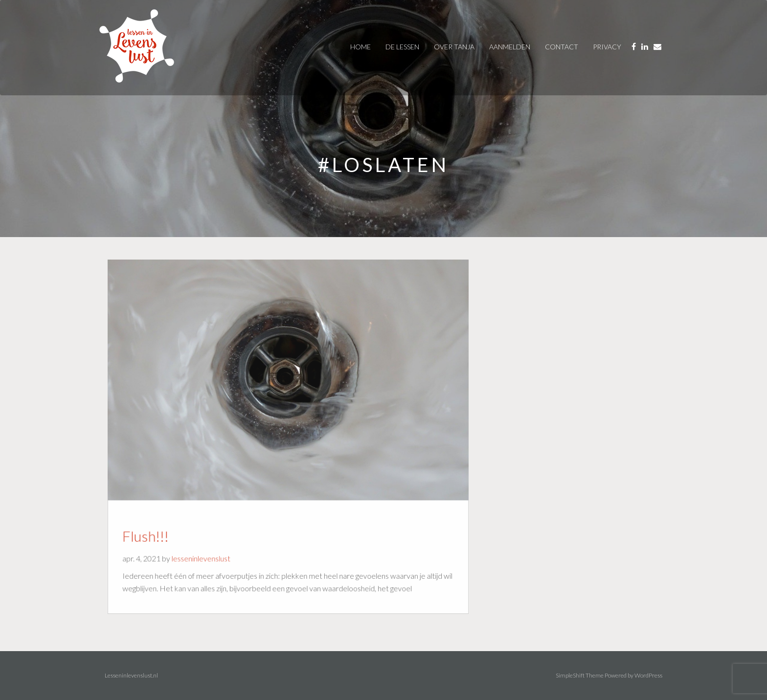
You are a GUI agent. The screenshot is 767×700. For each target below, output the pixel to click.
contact (562, 47)
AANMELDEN (510, 47)
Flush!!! (150, 534)
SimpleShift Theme (580, 675)
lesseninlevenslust (203, 556)
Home (361, 47)
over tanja (454, 47)
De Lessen (402, 47)
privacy (607, 47)
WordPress (648, 675)
